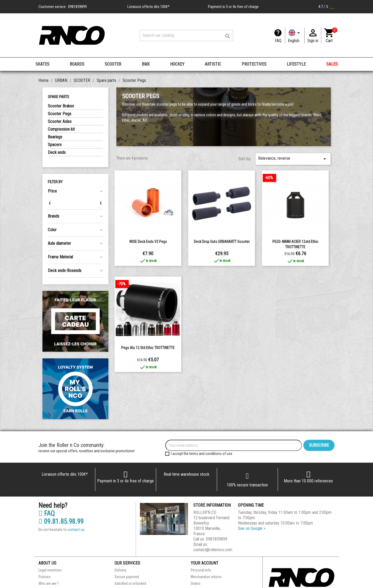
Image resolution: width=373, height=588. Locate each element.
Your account (205, 563)
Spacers (55, 145)
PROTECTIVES (254, 64)
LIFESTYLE (296, 64)
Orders (196, 583)
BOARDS (77, 64)
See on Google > (252, 528)
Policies (45, 577)
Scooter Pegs (60, 114)
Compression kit (61, 129)
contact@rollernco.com (213, 550)
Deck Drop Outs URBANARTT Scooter (222, 242)
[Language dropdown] (295, 35)
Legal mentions (50, 570)
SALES (332, 64)
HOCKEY (177, 64)
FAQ (278, 41)
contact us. (76, 530)
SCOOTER (113, 64)
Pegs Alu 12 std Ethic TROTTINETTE (148, 348)
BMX (146, 64)
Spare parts (58, 97)
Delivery (120, 570)
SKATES (42, 64)
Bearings (55, 137)
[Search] (186, 35)
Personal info (201, 570)
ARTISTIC (213, 64)
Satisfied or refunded (130, 583)
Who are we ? (49, 583)
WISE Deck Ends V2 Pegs (148, 242)
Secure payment (127, 577)
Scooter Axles (60, 121)
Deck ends (57, 152)
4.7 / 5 (327, 7)
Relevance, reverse (293, 159)
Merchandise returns (206, 577)
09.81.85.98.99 (61, 522)
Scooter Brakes (61, 106)
